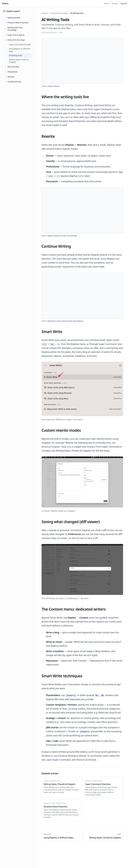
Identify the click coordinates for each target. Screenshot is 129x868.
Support (124, 3)
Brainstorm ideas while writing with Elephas (65, 321)
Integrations (13, 72)
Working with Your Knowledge (15, 29)
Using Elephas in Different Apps (20, 50)
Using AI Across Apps (16, 40)
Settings (11, 77)
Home (106, 3)
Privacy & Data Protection (18, 23)
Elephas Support (12, 11)
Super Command (103, 109)
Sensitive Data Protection (72, 121)
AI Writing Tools (16, 55)
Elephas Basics (53, 86)
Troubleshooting (14, 82)
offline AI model (98, 117)
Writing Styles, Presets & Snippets (19, 61)
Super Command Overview (20, 45)
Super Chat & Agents (16, 35)
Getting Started (14, 18)
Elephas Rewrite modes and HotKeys (62, 236)
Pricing (115, 3)
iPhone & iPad (13, 67)
